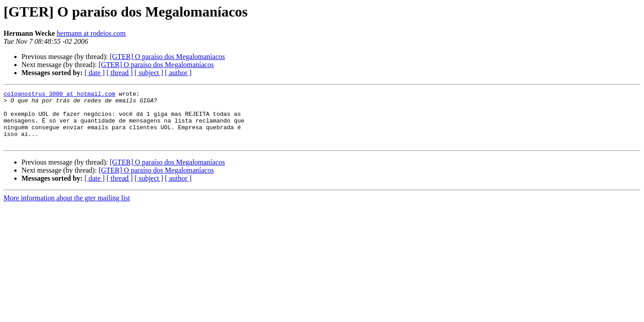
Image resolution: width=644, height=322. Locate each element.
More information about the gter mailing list (67, 209)
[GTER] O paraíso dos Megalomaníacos (167, 57)
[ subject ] (149, 73)
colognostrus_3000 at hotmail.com (59, 95)
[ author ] (178, 73)
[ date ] (95, 73)
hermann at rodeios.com (91, 33)
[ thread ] (120, 73)
